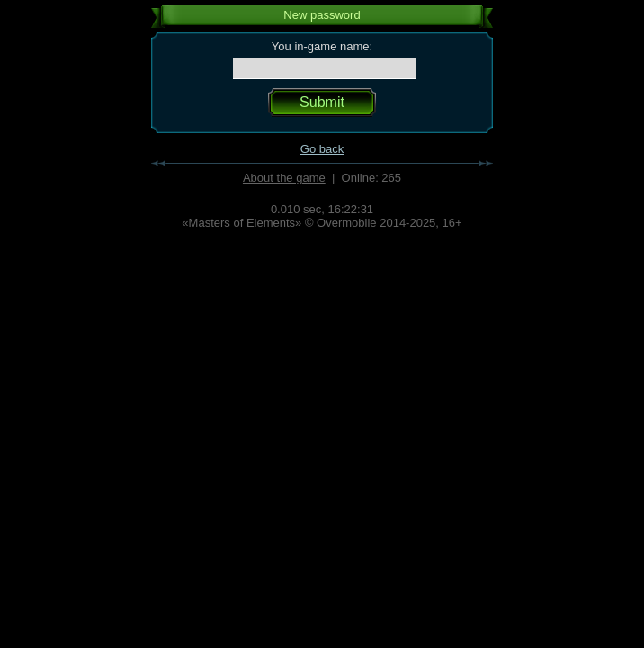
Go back (322, 149)
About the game (284, 178)
